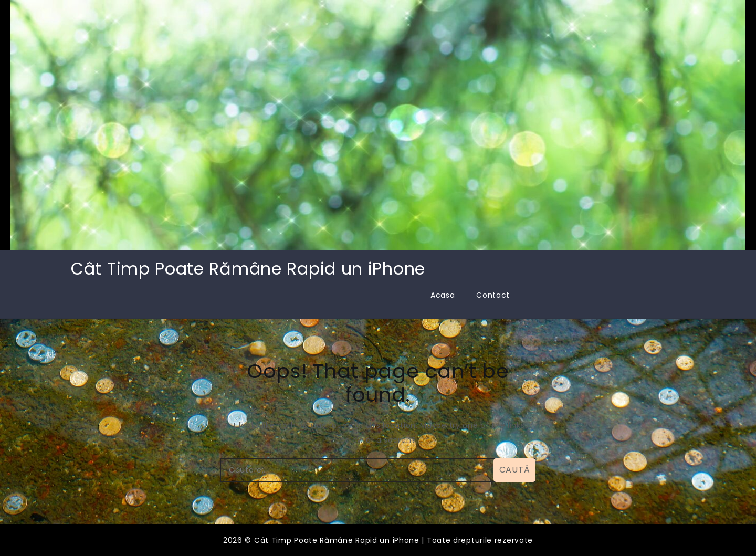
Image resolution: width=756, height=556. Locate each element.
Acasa (443, 295)
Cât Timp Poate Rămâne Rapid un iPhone (248, 269)
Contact (493, 295)
